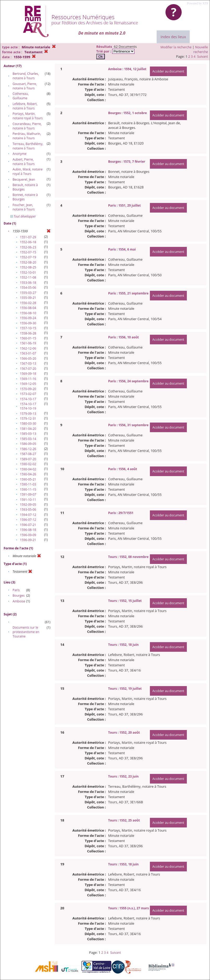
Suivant (203, 57)
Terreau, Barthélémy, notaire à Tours (28, 146)
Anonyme (19, 154)
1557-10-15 (28, 328)
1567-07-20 (28, 369)
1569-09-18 (28, 374)
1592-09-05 (28, 505)
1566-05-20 (28, 359)
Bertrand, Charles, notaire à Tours (26, 76)
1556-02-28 (28, 303)
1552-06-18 (28, 242)
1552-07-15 (28, 252)
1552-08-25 (28, 267)
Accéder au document (168, 71)
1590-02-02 (28, 464)
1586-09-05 (28, 444)
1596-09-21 (28, 540)
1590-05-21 (28, 479)
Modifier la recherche (176, 47)
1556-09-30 (28, 323)
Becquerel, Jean (24, 179)
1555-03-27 (28, 293)
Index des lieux (173, 37)
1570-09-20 (28, 389)
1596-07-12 (28, 520)
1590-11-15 (28, 489)
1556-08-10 (28, 313)
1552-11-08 (28, 277)
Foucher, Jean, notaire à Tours (24, 207)
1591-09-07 (28, 494)
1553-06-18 (28, 283)
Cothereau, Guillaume (21, 96)
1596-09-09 (28, 535)
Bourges (18, 596)
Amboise (19, 601)
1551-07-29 (28, 237)
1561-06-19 (28, 343)
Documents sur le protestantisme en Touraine (26, 632)
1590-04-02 (28, 469)
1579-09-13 (28, 414)
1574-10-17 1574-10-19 (28, 406)
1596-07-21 (28, 525)
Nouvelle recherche (201, 50)
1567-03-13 (28, 363)
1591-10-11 (28, 500)
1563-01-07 (28, 353)
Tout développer (23, 216)
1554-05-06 (28, 288)
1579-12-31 (28, 419)
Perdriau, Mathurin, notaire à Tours (27, 136)
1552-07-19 (28, 257)
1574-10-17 (28, 399)
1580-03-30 (28, 423)
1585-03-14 (28, 439)
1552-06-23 (28, 247)
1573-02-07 (28, 394)
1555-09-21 (28, 298)
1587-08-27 (28, 454)
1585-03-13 (28, 434)
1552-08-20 (28, 262)
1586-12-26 (28, 449)
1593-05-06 (28, 509)
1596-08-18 (28, 530)
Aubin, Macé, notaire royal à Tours (27, 172)
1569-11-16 (28, 379)
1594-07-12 (28, 515)
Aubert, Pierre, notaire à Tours (24, 162)
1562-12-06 (28, 348)
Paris (16, 590)
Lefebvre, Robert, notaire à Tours (25, 106)
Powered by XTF (198, 3)
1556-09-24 (28, 318)
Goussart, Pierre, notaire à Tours (25, 86)
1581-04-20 (28, 429)
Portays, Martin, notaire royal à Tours (28, 116)
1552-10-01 (28, 272)
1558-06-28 (28, 333)
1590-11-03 (28, 484)
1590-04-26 (28, 474)
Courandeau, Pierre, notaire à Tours (27, 126)
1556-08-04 (28, 308)
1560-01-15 (28, 338)
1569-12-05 (28, 384)
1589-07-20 (28, 459)
